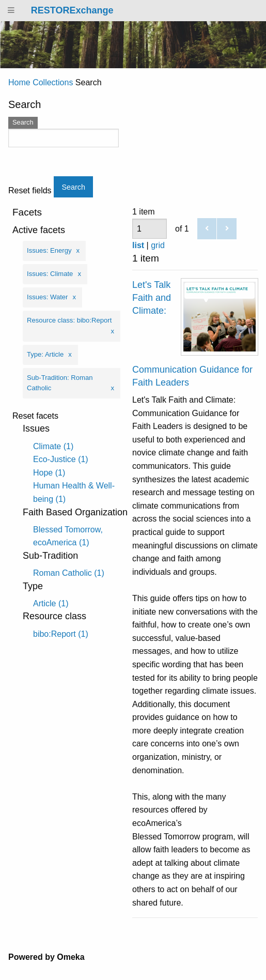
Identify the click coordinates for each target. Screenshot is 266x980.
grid (158, 245)
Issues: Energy (49, 250)
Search (23, 122)
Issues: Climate (50, 274)
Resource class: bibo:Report (69, 320)
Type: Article (45, 354)
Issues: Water (47, 297)
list (138, 245)
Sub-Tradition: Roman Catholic (60, 383)
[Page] (150, 229)
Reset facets (35, 416)
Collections (53, 82)
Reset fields (30, 191)
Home (19, 82)
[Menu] (11, 11)
